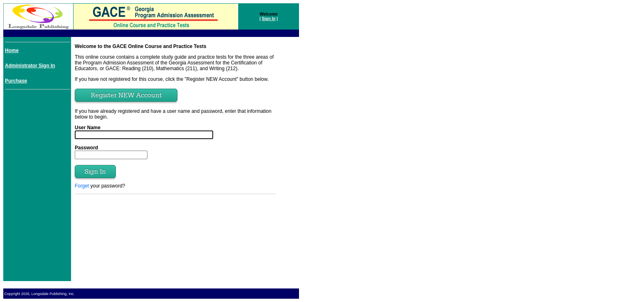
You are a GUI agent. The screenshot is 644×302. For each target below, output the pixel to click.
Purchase (16, 81)
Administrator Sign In (30, 66)
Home (12, 50)
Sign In (268, 19)
